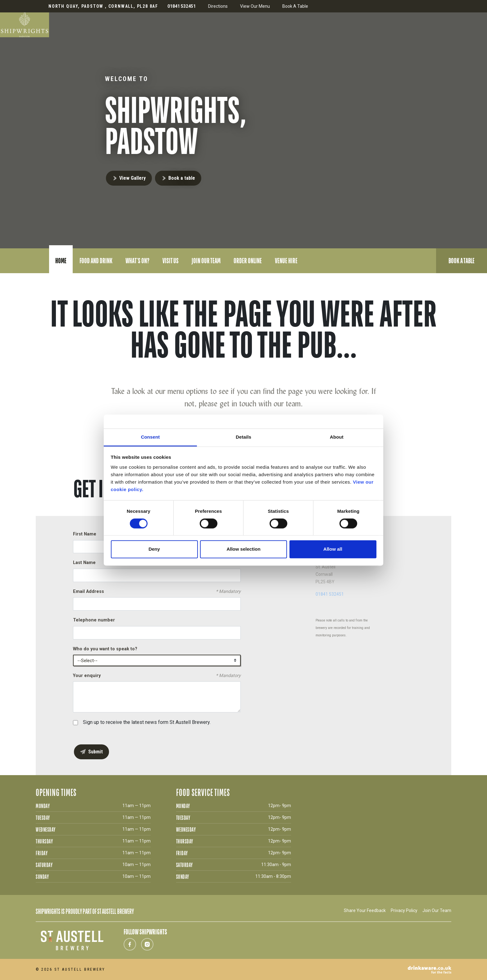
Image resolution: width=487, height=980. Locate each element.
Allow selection (243, 549)
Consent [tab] (150, 437)
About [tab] (337, 437)
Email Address (157, 592)
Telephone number (94, 620)
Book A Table (295, 6)
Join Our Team (437, 910)
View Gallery (132, 178)
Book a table (182, 178)
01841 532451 (330, 594)
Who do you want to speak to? (105, 649)
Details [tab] (243, 437)
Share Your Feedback (365, 910)
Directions (218, 6)
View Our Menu (255, 6)
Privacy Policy (404, 910)
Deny (154, 549)
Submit (96, 752)
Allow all (333, 549)
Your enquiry (157, 676)
